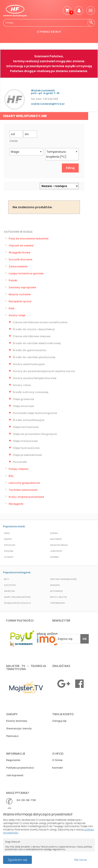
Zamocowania (18, 266)
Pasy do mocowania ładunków (29, 239)
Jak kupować (15, 775)
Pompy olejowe (18, 469)
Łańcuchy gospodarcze (24, 483)
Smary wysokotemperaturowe (35, 378)
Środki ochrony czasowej (31, 392)
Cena (13, 141)
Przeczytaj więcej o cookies (59, 858)
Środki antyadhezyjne (29, 420)
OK (85, 639)
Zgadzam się (17, 860)
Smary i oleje (17, 315)
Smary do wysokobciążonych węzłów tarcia (44, 371)
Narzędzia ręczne (20, 301)
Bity (11, 476)
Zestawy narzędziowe (63, 579)
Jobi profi (56, 551)
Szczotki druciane (20, 259)
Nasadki (55, 585)
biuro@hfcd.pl (26, 811)
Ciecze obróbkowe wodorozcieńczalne (40, 322)
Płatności (12, 736)
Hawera (55, 557)
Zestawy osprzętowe (22, 287)
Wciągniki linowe (19, 252)
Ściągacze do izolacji (17, 603)
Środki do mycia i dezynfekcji (34, 329)
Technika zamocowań (23, 490)
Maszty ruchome (20, 294)
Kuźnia (54, 533)
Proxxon (10, 545)
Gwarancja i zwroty (19, 728)
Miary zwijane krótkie (17, 597)
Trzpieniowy (58, 603)
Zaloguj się (59, 721)
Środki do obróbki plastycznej (34, 357)
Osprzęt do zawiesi (21, 245)
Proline (9, 551)
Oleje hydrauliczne (26, 448)
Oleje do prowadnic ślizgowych (35, 434)
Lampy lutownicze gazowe (26, 273)
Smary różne (22, 385)
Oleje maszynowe (25, 441)
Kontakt (58, 768)
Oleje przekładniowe (27, 455)
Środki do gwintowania (29, 350)
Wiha (7, 533)
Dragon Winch (59, 545)
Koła (12, 308)
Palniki (13, 280)
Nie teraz (81, 860)
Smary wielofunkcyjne (29, 364)
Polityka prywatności (20, 768)
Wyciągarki (16, 504)
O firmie (57, 760)
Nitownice (56, 591)
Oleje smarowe (23, 406)
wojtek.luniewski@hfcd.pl (48, 104)
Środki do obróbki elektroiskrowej (37, 343)
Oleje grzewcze (23, 399)
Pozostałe (20, 462)
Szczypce (10, 585)
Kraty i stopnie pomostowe (26, 497)
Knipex (8, 539)
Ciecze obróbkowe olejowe (32, 336)
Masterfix (56, 539)
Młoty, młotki (59, 597)
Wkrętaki (10, 591)
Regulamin (13, 760)
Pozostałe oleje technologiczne (35, 413)
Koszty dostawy (17, 721)
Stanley (9, 557)
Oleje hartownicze (26, 427)
